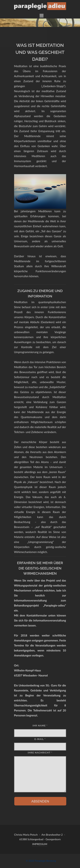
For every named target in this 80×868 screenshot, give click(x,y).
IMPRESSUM (40, 844)
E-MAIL (40, 739)
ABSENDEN (40, 801)
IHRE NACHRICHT (40, 753)
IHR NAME (40, 726)
